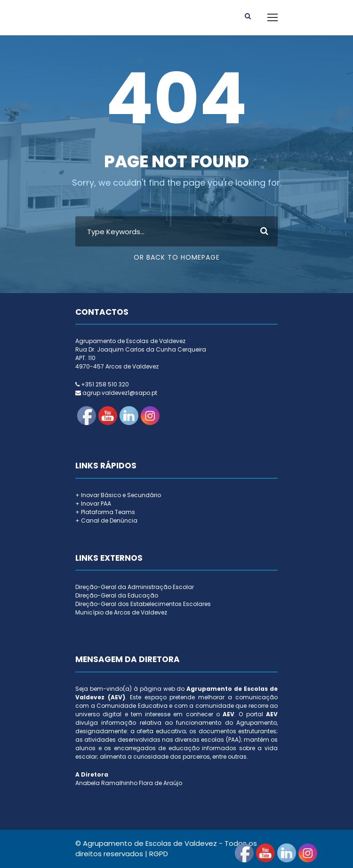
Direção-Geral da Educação (117, 595)
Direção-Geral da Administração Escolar (135, 587)
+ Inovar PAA (93, 504)
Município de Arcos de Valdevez (121, 612)
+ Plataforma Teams (105, 512)
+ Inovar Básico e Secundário (118, 495)
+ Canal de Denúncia (106, 520)
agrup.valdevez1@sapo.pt (120, 393)
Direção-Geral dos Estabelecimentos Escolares (143, 604)
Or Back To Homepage (177, 257)
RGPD (159, 854)
